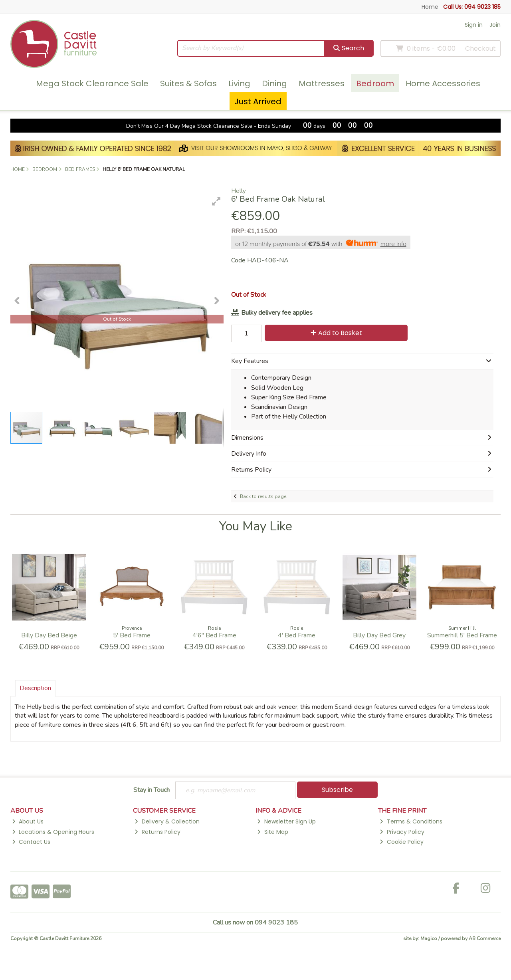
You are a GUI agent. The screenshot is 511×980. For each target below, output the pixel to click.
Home (430, 7)
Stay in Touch (152, 790)
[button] (216, 201)
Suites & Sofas (188, 83)
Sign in (474, 25)
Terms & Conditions (411, 822)
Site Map (272, 832)
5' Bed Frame (132, 635)
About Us (28, 822)
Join (495, 25)
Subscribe (337, 790)
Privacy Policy (402, 832)
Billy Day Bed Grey (379, 635)
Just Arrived (258, 101)
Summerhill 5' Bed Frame (462, 635)
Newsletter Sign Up (286, 822)
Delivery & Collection (167, 822)
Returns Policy (157, 832)
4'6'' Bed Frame (214, 635)
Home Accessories (443, 83)
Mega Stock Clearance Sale (92, 83)
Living (239, 83)
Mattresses (322, 83)
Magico (429, 939)
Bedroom (375, 83)
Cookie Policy (401, 842)
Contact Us (31, 842)
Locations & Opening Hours (53, 832)
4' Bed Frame (297, 635)
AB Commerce (485, 939)
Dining (274, 83)
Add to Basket (335, 333)
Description (35, 688)
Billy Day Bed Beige (49, 635)
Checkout (480, 49)
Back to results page (263, 496)
